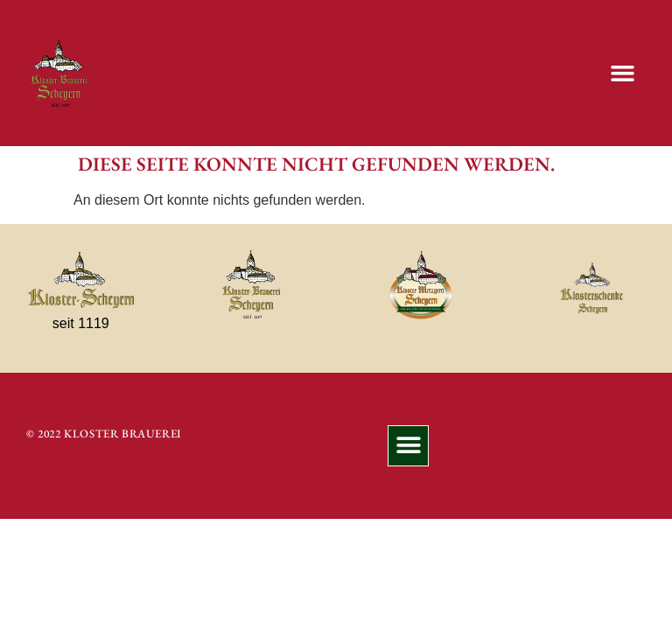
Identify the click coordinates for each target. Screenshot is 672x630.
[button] (622, 73)
